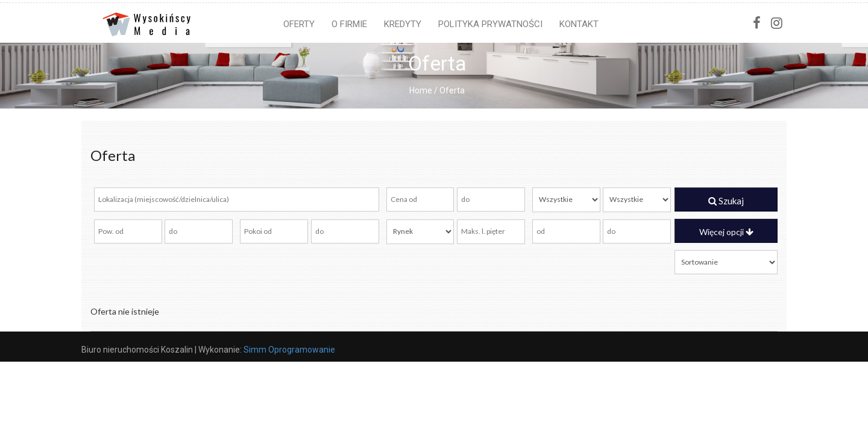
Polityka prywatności (490, 24)
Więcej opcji (726, 232)
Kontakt (579, 24)
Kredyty (403, 24)
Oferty (299, 24)
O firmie (349, 24)
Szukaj (726, 201)
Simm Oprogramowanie (289, 350)
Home (421, 90)
